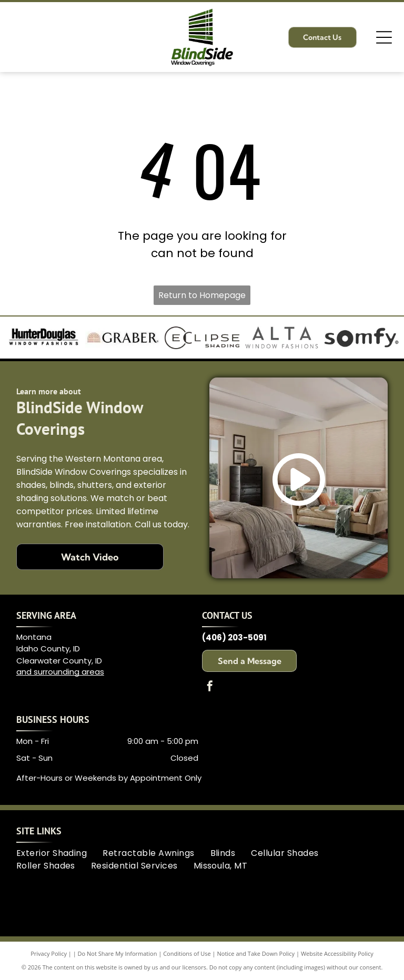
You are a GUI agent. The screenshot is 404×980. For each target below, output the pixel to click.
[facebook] (210, 687)
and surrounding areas (60, 672)
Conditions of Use (187, 953)
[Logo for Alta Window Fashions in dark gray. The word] (282, 338)
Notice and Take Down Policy (256, 953)
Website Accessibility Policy (337, 953)
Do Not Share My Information (118, 953)
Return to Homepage (202, 295)
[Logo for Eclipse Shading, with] (202, 338)
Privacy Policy (49, 953)
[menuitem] (60, 853)
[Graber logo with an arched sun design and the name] (123, 338)
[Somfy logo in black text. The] (361, 338)
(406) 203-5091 (234, 637)
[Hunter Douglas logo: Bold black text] (43, 338)
